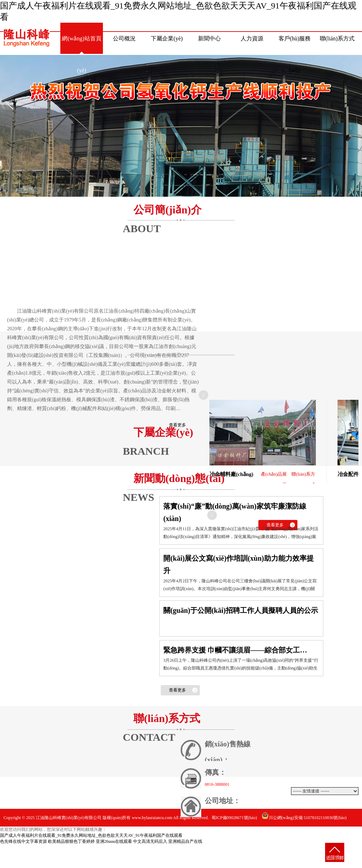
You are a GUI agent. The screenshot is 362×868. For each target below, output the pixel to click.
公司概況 (124, 38)
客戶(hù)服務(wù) (295, 45)
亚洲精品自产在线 (185, 841)
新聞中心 (209, 38)
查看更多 (177, 425)
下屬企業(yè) (167, 38)
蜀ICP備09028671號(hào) (234, 818)
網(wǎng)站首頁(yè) (81, 45)
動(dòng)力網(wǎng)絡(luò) (332, 835)
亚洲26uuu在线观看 (114, 841)
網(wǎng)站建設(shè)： (286, 835)
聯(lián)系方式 (337, 38)
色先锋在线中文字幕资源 (23, 841)
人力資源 (252, 38)
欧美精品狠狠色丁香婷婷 (71, 841)
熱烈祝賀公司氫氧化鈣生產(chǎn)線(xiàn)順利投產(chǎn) (181, 126)
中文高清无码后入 (150, 841)
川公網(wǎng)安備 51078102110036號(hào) (304, 818)
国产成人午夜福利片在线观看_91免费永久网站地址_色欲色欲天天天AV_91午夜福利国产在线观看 (91, 835)
